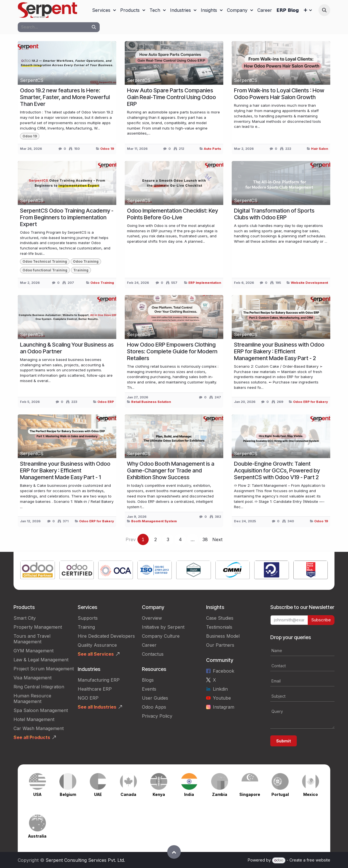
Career (149, 645)
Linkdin (220, 689)
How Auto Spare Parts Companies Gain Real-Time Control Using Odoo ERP (171, 97)
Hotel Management (34, 719)
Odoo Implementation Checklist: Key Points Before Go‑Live (172, 214)
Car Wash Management (39, 728)
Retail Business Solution (151, 402)
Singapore (250, 794)
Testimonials (219, 627)
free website (318, 860)
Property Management (38, 627)
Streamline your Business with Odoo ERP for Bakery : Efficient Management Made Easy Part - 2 (279, 351)
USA (37, 794)
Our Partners (220, 645)
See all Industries (97, 707)
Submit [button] (284, 741)
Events (149, 689)
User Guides (155, 698)
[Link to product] (38, 571)
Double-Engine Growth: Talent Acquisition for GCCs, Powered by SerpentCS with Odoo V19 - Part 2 (277, 470)
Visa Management (33, 678)
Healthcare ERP (95, 689)
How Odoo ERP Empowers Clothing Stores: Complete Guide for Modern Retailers (172, 351)
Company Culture (161, 636)
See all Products (32, 737)
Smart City (25, 618)
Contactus (153, 654)
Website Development (309, 283)
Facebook (224, 671)
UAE (98, 794)
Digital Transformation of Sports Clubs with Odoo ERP (274, 214)
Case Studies (220, 618)
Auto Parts (212, 149)
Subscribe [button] (321, 620)
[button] (324, 10)
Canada (128, 794)
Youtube (222, 698)
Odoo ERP (106, 402)
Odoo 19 (107, 149)
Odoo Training (102, 283)
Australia (37, 836)
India (189, 794)
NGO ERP (88, 698)
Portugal (280, 794)
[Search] (94, 27)
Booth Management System (154, 521)
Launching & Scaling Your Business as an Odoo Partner (67, 348)
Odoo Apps (154, 707)
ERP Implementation (205, 283)
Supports (88, 618)
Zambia (220, 794)
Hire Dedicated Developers (106, 636)
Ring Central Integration (39, 687)
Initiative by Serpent (163, 627)
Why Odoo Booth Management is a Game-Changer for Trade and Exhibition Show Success (171, 470)
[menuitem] (104, 10)
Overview (152, 618)
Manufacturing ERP (99, 680)
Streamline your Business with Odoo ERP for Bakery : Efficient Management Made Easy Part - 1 (65, 470)
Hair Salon (320, 149)
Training (86, 627)
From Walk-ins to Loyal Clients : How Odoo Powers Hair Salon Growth (279, 94)
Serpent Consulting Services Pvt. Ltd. (85, 860)
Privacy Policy (157, 716)
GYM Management (34, 651)
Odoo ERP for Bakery (311, 402)
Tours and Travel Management (32, 639)
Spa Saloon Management (41, 710)
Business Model (223, 636)
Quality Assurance (97, 645)
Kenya (159, 794)
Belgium (68, 794)
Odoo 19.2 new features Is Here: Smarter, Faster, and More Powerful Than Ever (65, 97)
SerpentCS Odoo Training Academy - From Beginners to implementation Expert (67, 217)
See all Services (96, 654)
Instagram (224, 707)
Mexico (311, 794)
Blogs (148, 680)
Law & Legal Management (41, 660)
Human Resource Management (32, 699)
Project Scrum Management (44, 669)
